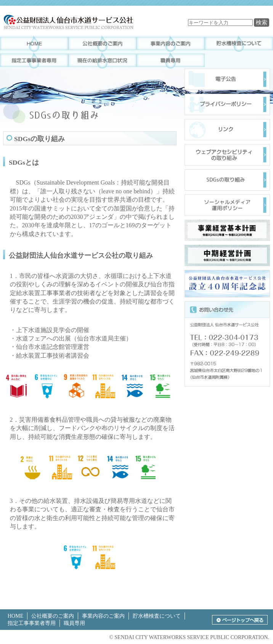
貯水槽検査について (157, 616)
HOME (15, 616)
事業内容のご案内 (103, 616)
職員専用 (74, 623)
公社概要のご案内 (53, 616)
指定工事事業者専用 (32, 623)
